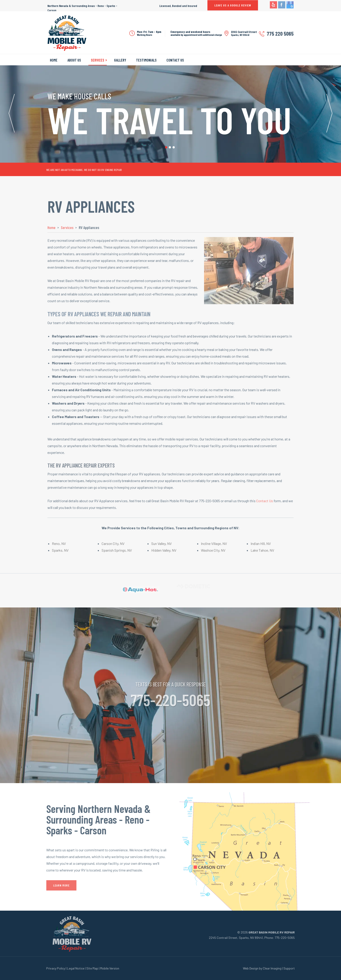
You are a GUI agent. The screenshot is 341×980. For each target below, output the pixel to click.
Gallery (120, 60)
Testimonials (146, 60)
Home (54, 60)
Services (98, 60)
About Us (74, 60)
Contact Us (175, 60)
